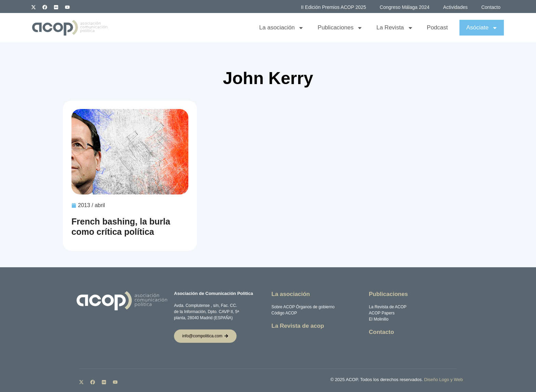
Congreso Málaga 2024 (405, 7)
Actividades (455, 7)
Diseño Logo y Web (444, 380)
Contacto (491, 7)
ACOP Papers (382, 313)
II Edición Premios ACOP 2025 (333, 7)
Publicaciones (340, 28)
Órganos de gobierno (315, 307)
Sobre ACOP (283, 307)
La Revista (395, 28)
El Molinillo (379, 319)
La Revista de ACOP (388, 307)
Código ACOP (284, 313)
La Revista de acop (298, 326)
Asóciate (482, 28)
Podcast (437, 28)
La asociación (282, 28)
